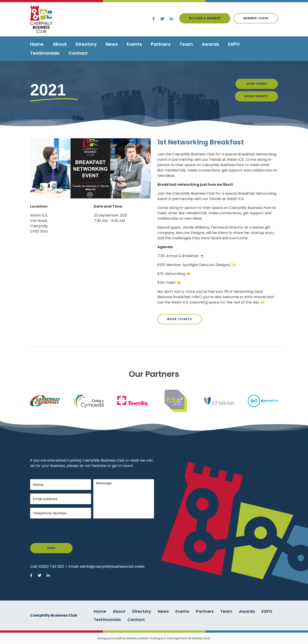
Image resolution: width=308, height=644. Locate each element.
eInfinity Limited (137, 638)
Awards (210, 44)
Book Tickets (180, 319)
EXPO (234, 44)
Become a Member (205, 18)
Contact (78, 53)
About (60, 44)
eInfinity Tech (201, 638)
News (112, 44)
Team (186, 44)
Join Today (257, 84)
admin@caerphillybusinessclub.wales (112, 567)
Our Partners (154, 374)
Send (51, 548)
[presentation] (64, 531)
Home (37, 44)
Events (134, 44)
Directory (86, 44)
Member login (256, 18)
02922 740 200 (51, 567)
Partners (161, 44)
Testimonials (45, 53)
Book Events (256, 96)
